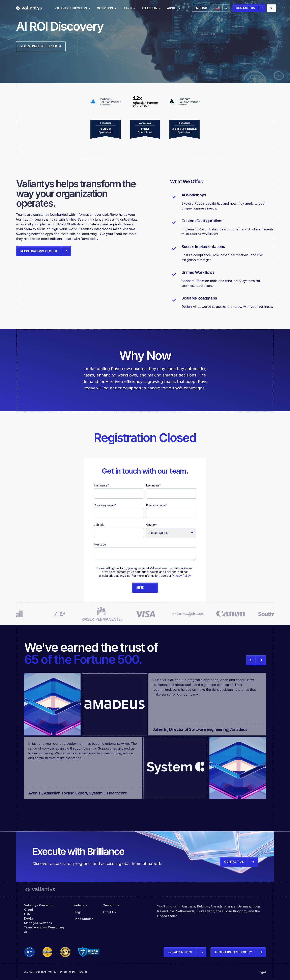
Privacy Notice (180, 952)
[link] (29, 8)
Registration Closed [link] (41, 46)
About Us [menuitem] (109, 912)
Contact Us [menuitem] (111, 905)
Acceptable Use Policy (233, 952)
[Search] (271, 8)
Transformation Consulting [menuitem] (44, 927)
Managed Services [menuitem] (38, 923)
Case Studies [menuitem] (83, 919)
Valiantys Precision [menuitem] (39, 905)
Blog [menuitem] (77, 912)
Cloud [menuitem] (28, 910)
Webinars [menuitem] (80, 905)
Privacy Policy (181, 576)
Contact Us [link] (245, 8)
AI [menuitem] (26, 932)
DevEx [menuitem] (29, 918)
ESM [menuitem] (27, 914)
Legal (262, 972)
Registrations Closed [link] (39, 251)
